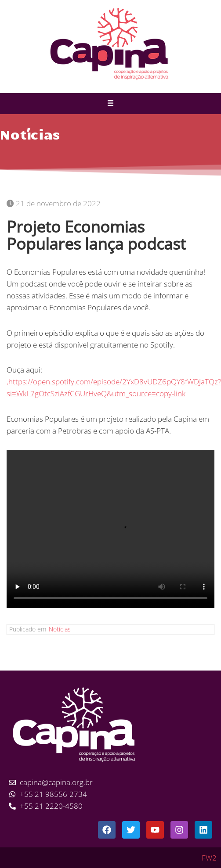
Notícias (60, 629)
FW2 (209, 858)
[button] (111, 104)
